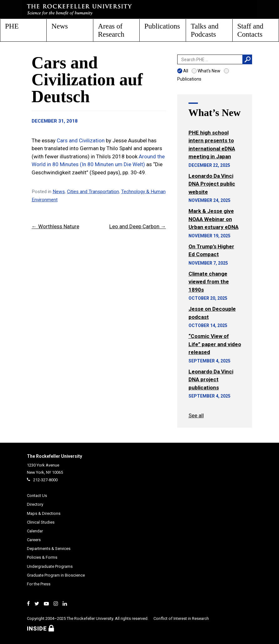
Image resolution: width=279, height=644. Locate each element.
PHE (12, 26)
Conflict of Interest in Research (181, 618)
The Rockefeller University (54, 456)
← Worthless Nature (55, 226)
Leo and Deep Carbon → (138, 226)
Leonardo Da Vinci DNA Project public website (212, 184)
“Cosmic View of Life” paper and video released (215, 344)
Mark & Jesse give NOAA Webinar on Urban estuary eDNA (214, 219)
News (59, 26)
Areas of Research (111, 30)
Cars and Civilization (81, 140)
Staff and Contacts (250, 30)
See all (196, 415)
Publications (162, 26)
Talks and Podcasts (204, 30)
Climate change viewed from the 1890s (209, 282)
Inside (41, 628)
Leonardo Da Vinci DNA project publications (211, 380)
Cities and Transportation (93, 192)
